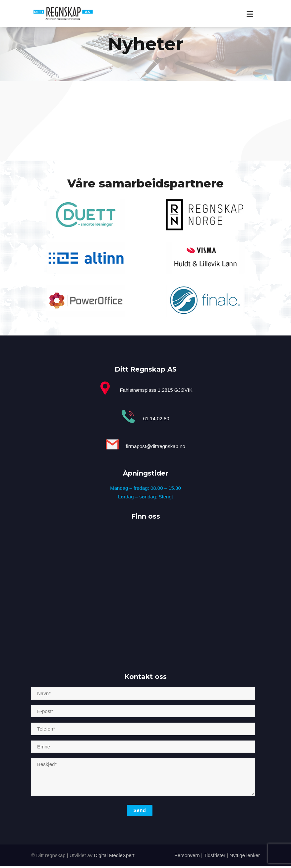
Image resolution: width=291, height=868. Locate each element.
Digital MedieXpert (114, 855)
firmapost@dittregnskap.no (155, 447)
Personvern (187, 855)
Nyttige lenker (244, 855)
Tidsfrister (215, 855)
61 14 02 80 (156, 418)
